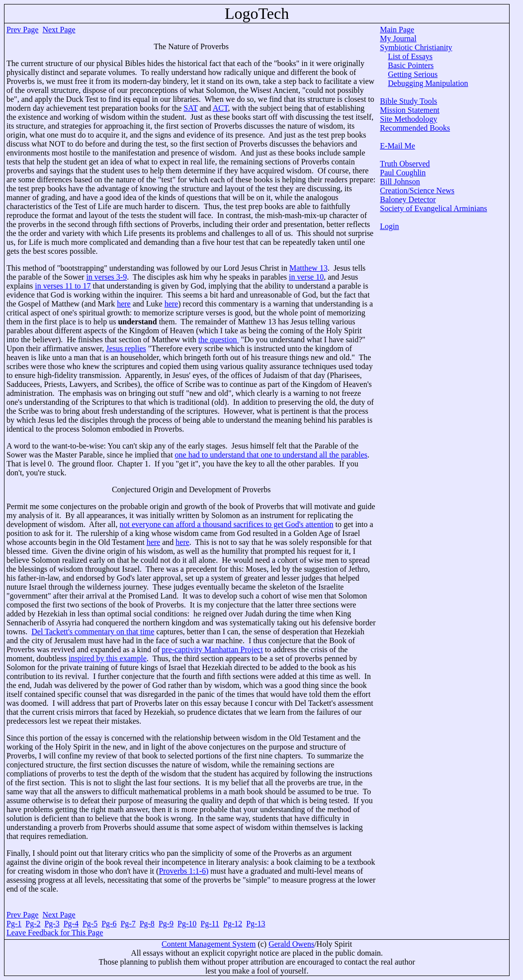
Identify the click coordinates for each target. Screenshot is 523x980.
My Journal (398, 38)
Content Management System (209, 944)
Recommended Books (415, 128)
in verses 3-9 (106, 277)
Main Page (397, 30)
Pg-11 (210, 924)
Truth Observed (405, 164)
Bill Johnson (400, 182)
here (124, 304)
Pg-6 (109, 924)
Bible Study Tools (408, 101)
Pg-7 (128, 924)
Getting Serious (413, 74)
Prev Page (22, 30)
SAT (190, 108)
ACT (220, 108)
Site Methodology (408, 119)
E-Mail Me (397, 146)
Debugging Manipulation (428, 83)
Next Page (59, 30)
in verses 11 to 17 (63, 286)
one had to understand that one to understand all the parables (271, 455)
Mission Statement (410, 110)
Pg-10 (187, 924)
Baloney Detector (408, 199)
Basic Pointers (411, 65)
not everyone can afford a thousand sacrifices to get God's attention (227, 524)
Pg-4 (71, 924)
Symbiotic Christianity (416, 47)
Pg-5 (90, 924)
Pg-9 (166, 924)
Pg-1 (14, 924)
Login (389, 226)
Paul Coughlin (403, 173)
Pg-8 (147, 924)
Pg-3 (52, 924)
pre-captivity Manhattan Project (212, 649)
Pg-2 (33, 924)
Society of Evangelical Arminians (434, 208)
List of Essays (410, 56)
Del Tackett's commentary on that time (93, 632)
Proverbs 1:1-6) (183, 871)
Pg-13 (256, 924)
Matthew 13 (308, 268)
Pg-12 (233, 924)
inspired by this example (108, 658)
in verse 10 (306, 277)
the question (219, 339)
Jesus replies (126, 348)
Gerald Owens (291, 944)
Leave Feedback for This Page (55, 933)
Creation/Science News (417, 190)
